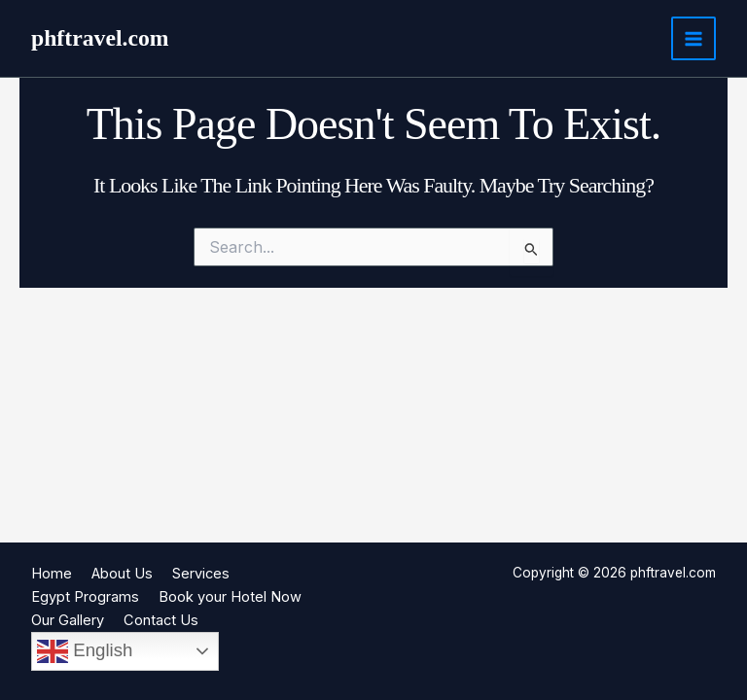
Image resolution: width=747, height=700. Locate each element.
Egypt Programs (85, 597)
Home (52, 574)
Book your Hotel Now (230, 597)
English (85, 651)
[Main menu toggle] (694, 39)
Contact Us (161, 620)
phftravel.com (100, 38)
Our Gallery (68, 620)
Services (201, 574)
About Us (122, 574)
